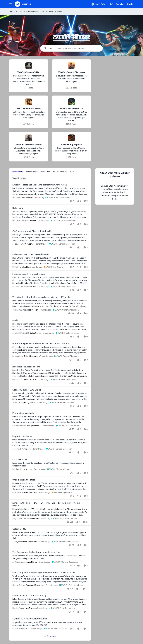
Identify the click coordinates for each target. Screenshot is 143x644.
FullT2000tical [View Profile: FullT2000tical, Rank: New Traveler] (18, 221)
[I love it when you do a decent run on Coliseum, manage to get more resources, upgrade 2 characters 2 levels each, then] (50, 535)
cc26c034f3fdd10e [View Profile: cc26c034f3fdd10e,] (21, 629)
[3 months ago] (39, 198)
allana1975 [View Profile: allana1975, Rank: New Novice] (17, 197)
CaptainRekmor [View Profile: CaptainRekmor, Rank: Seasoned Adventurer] (19, 585)
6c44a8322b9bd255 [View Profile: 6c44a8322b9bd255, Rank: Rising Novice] (21, 333)
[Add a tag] (23, 178)
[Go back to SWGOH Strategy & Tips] (71, 109)
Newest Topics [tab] (32, 172)
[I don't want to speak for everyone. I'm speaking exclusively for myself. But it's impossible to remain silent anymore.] (50, 304)
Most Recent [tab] (18, 172)
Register (120, 4)
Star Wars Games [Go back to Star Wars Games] (32, 11)
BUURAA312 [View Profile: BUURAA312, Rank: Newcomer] (17, 469)
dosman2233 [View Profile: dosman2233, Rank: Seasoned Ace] (18, 287)
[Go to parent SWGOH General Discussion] (61, 244)
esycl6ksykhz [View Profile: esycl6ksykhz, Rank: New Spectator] (18, 492)
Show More (50, 636)
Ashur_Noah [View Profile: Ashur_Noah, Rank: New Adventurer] (18, 542)
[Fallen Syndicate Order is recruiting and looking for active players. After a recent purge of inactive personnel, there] (50, 602)
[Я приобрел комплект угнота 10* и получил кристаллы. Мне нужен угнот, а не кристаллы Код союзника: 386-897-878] (50, 624)
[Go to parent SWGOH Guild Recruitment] (63, 221)
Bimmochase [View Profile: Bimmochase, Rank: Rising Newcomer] (18, 356)
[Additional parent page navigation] (21, 11)
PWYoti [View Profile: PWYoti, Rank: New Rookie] (15, 267)
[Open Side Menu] (11, 4)
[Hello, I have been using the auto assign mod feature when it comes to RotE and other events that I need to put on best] (50, 327)
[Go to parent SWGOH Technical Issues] (58, 198)
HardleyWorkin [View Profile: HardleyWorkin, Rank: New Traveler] (18, 608)
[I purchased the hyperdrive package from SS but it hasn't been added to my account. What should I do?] (50, 464)
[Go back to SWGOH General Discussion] (71, 72)
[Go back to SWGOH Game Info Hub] (29, 72)
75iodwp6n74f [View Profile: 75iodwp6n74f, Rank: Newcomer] (18, 244)
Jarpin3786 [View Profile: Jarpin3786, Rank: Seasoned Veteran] (17, 310)
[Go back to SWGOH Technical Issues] (29, 109)
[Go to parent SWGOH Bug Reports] (53, 267)
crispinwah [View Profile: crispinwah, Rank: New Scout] (17, 449)
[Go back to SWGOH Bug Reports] (71, 145)
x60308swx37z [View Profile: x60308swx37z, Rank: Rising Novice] (19, 562)
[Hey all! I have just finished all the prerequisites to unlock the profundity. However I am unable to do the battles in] (50, 419)
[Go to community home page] (23, 4)
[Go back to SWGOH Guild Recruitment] (29, 145)
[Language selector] (99, 4)
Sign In (130, 4)
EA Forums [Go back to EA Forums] (13, 11)
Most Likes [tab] (46, 172)
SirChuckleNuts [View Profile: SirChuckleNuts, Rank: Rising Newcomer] (19, 426)
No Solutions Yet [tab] (60, 172)
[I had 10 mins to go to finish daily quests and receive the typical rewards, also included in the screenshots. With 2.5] (50, 261)
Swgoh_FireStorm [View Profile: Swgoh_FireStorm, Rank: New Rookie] (20, 518)
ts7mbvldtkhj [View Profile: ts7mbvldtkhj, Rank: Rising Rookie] (18, 403)
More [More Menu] (73, 172)
